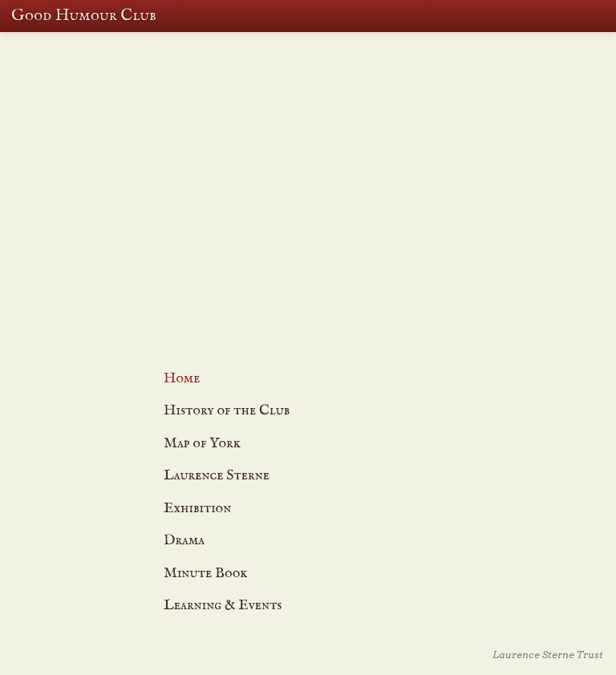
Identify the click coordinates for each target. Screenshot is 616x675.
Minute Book (206, 574)
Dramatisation (330, 199)
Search (568, 16)
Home (182, 379)
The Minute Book (330, 224)
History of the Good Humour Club (330, 173)
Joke (338, 301)
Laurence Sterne (217, 476)
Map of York (329, 258)
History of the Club (227, 411)
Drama (184, 541)
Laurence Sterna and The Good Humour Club (330, 240)
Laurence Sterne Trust (548, 655)
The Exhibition (330, 211)
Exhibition (197, 509)
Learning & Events (330, 187)
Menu (600, 16)
